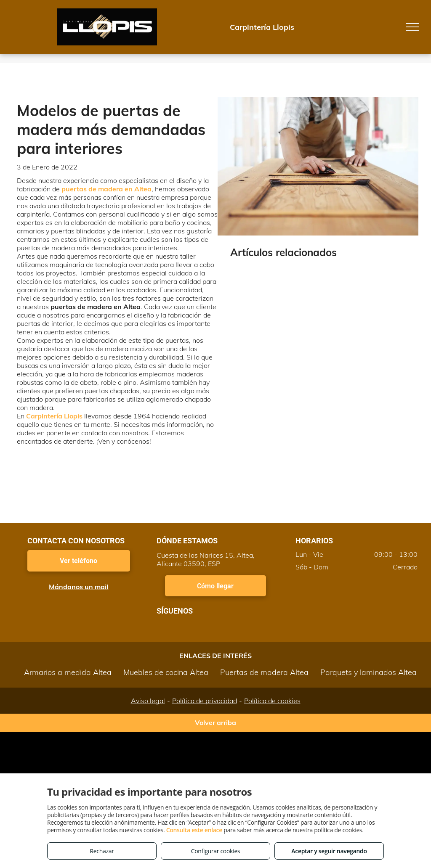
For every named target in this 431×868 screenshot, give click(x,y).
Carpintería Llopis (54, 416)
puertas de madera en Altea (106, 189)
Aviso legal (148, 701)
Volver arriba (215, 722)
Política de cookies (272, 701)
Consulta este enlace (194, 830)
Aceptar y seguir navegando (329, 851)
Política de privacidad (205, 701)
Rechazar (102, 851)
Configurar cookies (216, 851)
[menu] (412, 27)
